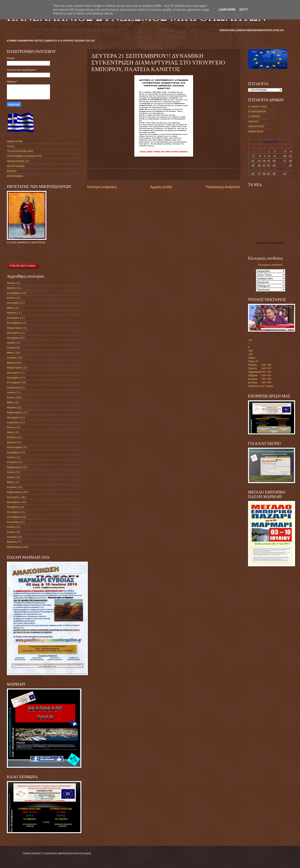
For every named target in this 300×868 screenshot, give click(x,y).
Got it (243, 10)
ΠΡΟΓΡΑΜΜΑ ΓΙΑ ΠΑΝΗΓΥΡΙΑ (24, 156)
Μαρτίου (12, 288)
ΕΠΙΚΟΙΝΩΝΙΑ (15, 176)
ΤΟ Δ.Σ (11, 146)
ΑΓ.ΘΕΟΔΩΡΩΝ (257, 111)
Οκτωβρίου (13, 338)
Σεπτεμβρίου (14, 293)
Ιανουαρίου (13, 303)
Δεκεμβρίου (14, 378)
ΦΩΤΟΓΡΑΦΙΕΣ (16, 166)
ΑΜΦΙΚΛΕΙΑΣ (256, 131)
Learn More (227, 10)
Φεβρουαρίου (15, 328)
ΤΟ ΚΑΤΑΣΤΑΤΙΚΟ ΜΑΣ (20, 151)
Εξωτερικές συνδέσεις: (271, 265)
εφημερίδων (279, 243)
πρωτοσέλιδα (264, 243)
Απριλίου (12, 358)
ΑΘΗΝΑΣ (253, 121)
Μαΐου (11, 308)
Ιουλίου (11, 343)
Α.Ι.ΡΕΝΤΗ (254, 116)
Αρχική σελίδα (161, 187)
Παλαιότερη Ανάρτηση (223, 187)
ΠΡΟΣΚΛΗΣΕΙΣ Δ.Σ (18, 161)
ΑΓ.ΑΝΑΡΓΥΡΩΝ (257, 107)
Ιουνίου (11, 283)
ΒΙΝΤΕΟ (12, 171)
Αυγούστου (13, 388)
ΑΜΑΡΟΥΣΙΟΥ (256, 126)
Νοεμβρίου (13, 507)
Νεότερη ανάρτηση (102, 187)
